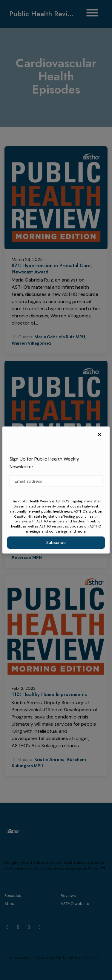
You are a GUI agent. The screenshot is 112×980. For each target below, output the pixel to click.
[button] (99, 435)
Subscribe (56, 542)
